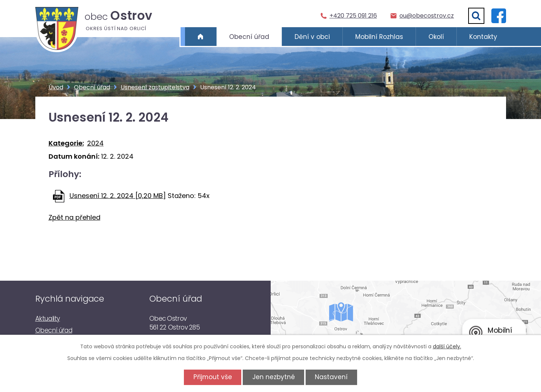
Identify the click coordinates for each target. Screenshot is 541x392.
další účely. (447, 346)
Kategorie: (66, 143)
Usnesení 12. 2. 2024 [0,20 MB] (118, 196)
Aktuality (48, 319)
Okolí (436, 37)
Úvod (201, 37)
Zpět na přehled (74, 217)
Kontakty (483, 37)
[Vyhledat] (476, 16)
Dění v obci (312, 37)
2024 (95, 143)
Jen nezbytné (274, 377)
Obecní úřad (249, 37)
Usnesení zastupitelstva (155, 87)
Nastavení (331, 377)
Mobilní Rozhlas (379, 37)
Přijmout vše (213, 377)
